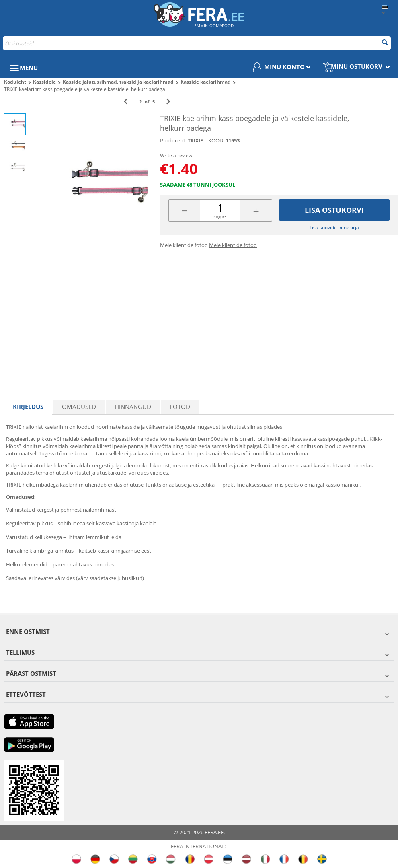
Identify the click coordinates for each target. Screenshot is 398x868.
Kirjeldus (28, 407)
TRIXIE (195, 141)
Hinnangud (133, 407)
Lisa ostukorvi (334, 210)
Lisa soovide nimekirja (334, 227)
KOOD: (216, 140)
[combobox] (197, 43)
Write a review (176, 155)
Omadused (79, 407)
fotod (180, 407)
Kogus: (220, 217)
